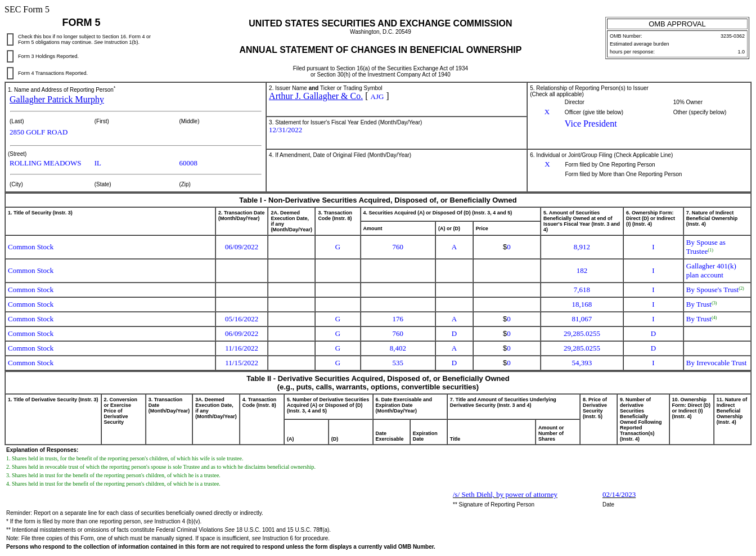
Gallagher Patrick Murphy (57, 99)
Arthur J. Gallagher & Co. (316, 96)
